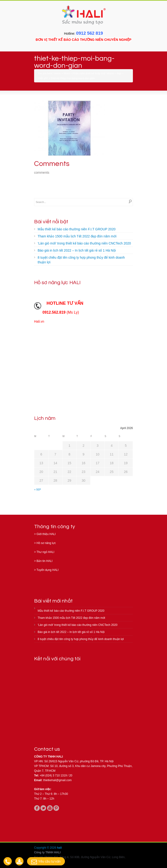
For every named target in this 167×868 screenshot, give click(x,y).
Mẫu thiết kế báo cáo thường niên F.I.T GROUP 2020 (77, 229)
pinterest (56, 808)
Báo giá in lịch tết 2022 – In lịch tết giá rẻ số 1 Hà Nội (77, 250)
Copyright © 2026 (46, 848)
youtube (50, 808)
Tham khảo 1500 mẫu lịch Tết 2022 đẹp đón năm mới (77, 236)
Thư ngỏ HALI (45, 552)
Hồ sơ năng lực (46, 543)
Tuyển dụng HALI (48, 570)
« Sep (38, 490)
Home (57, 73)
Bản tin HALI (44, 561)
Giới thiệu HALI (46, 534)
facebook (37, 808)
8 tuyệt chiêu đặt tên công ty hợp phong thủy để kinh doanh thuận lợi (81, 260)
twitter (43, 808)
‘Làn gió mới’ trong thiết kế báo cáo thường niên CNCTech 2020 (84, 243)
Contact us (47, 749)
